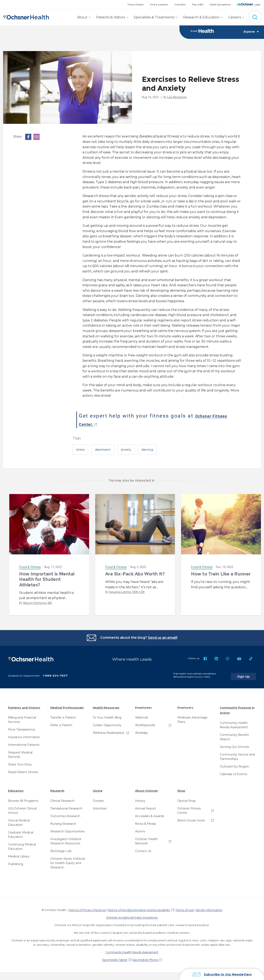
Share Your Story (20, 762)
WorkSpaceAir (145, 723)
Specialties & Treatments (154, 17)
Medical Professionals (67, 705)
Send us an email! (163, 638)
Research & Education (201, 17)
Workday (141, 730)
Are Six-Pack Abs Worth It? (135, 574)
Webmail (141, 715)
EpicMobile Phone (146, 957)
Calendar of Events (233, 772)
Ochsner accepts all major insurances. (132, 915)
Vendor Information (209, 907)
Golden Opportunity (107, 723)
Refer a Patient (61, 723)
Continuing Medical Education (22, 844)
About (82, 17)
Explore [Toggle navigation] (251, 32)
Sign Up (248, 674)
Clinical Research (62, 798)
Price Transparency (22, 727)
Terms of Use (185, 907)
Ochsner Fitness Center (189, 808)
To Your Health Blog (107, 715)
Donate (98, 798)
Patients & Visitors (111, 17)
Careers (235, 17)
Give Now (180, 4)
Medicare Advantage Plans (192, 717)
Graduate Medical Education (21, 832)
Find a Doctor (136, 4)
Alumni (140, 829)
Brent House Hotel (191, 818)
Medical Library (19, 854)
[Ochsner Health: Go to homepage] (26, 16)
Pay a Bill (198, 4)
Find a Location (159, 4)
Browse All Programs (23, 798)
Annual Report (146, 806)
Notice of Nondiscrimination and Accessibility (139, 907)
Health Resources (106, 705)
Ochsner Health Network (146, 839)
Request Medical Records (20, 752)
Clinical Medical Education (19, 820)
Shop (181, 788)
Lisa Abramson (177, 97)
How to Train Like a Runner (221, 574)
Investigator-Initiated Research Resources (66, 839)
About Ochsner (147, 788)
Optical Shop (187, 798)
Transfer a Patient (63, 715)
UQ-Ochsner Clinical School (22, 808)
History (140, 798)
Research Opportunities (67, 829)
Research (57, 788)
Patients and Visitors (24, 705)
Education (16, 788)
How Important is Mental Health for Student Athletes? (47, 580)
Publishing (16, 861)
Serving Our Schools (234, 744)
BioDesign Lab (61, 848)
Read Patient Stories (23, 770)
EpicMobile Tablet (115, 957)
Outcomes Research (65, 813)
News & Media (146, 821)
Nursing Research (63, 821)
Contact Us (143, 848)
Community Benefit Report (234, 735)
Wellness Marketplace (109, 730)
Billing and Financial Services (22, 717)
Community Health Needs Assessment (234, 723)
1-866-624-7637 (55, 673)
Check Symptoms (220, 4)
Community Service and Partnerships (237, 754)
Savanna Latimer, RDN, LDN (127, 592)
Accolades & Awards (150, 813)
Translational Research (66, 806)
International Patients (24, 742)
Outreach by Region (235, 764)
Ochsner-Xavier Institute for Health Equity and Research (68, 860)
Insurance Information (24, 735)
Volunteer (100, 806)
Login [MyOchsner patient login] (258, 4)
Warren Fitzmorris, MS (38, 603)
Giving (98, 788)
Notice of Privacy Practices (88, 907)
